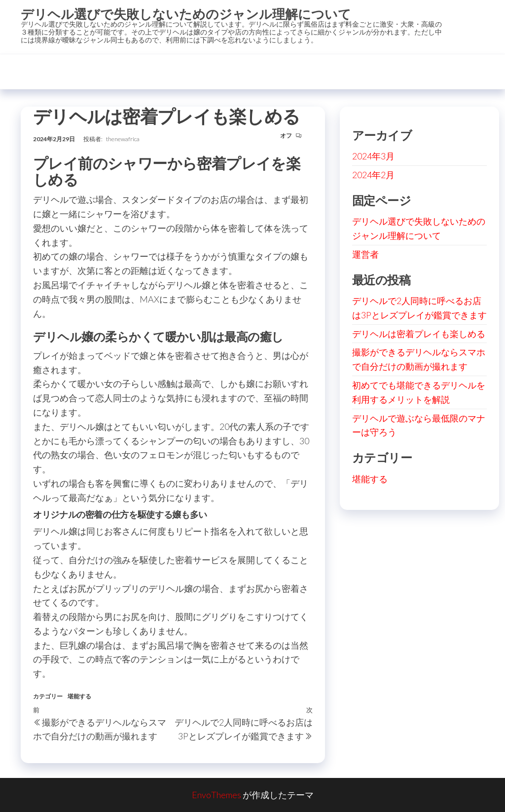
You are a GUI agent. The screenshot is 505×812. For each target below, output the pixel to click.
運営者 (365, 254)
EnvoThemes (216, 795)
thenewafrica (123, 139)
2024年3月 (373, 156)
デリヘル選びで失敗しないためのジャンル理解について (186, 14)
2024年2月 (373, 175)
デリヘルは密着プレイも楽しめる (419, 334)
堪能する (79, 696)
